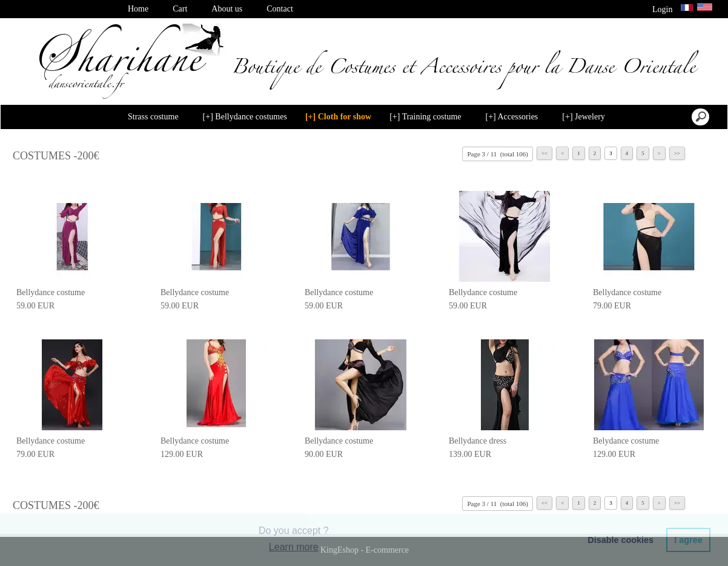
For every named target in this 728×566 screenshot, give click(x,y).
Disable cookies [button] (620, 540)
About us (227, 9)
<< (544, 153)
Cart (180, 9)
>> (677, 153)
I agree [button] (688, 540)
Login (663, 9)
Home (138, 9)
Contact (280, 9)
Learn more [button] (294, 547)
